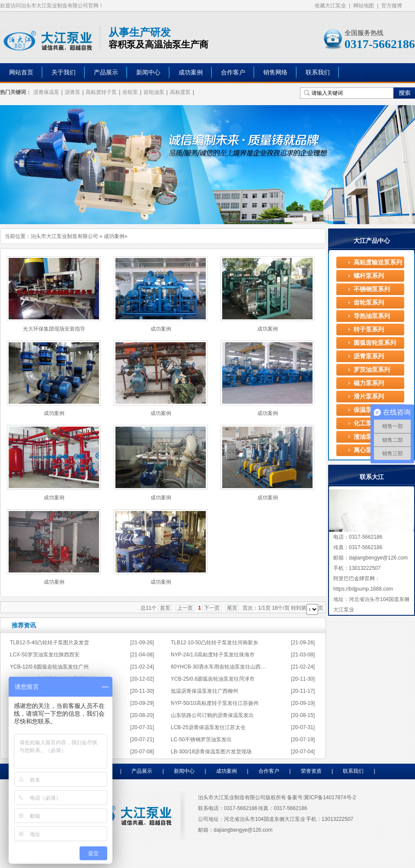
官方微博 (392, 6)
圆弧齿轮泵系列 (375, 343)
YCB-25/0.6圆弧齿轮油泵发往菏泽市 (213, 679)
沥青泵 (73, 92)
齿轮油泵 (154, 92)
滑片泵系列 (369, 397)
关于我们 (64, 72)
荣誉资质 (311, 771)
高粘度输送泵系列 (378, 262)
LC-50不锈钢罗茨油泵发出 (201, 739)
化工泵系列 (369, 423)
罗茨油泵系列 (372, 370)
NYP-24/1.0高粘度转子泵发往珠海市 (213, 655)
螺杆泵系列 (369, 276)
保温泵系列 (369, 410)
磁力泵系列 (369, 383)
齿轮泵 (130, 92)
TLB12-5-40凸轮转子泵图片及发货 (49, 643)
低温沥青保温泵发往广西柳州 (204, 691)
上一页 (185, 608)
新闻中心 (148, 72)
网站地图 (364, 6)
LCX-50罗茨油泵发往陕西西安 (45, 655)
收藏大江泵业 (330, 6)
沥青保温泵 (46, 92)
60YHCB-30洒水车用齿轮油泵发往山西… (218, 667)
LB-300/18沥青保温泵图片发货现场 (211, 752)
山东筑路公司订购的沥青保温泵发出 (212, 715)
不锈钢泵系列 (372, 289)
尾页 (232, 608)
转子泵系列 (369, 330)
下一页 (212, 608)
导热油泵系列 (372, 316)
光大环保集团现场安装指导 (54, 329)
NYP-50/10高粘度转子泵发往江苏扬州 (215, 703)
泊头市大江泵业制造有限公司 (64, 236)
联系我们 (318, 72)
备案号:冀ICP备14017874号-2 (321, 797)
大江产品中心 (372, 241)
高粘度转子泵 (101, 92)
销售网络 (275, 72)
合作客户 (233, 72)
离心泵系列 (369, 450)
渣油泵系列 (369, 437)
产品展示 (106, 72)
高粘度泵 (180, 92)
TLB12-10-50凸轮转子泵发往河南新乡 (214, 643)
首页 (165, 608)
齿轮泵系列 (369, 303)
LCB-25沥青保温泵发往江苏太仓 (208, 727)
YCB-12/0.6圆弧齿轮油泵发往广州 (49, 667)
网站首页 (21, 72)
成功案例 (191, 72)
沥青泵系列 (369, 356)
